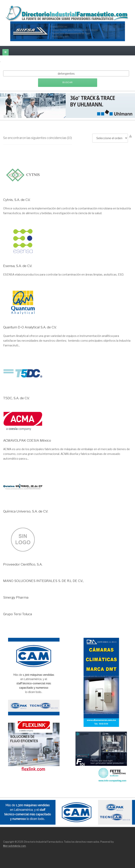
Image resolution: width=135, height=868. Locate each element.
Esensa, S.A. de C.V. (18, 266)
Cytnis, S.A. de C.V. (17, 200)
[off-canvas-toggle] (6, 52)
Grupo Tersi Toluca (18, 614)
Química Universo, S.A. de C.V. (26, 511)
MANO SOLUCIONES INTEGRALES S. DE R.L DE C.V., (43, 581)
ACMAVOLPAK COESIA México (27, 440)
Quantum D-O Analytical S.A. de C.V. (30, 327)
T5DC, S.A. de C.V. (16, 398)
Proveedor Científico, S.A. (23, 564)
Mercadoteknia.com (14, 846)
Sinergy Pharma (16, 597)
